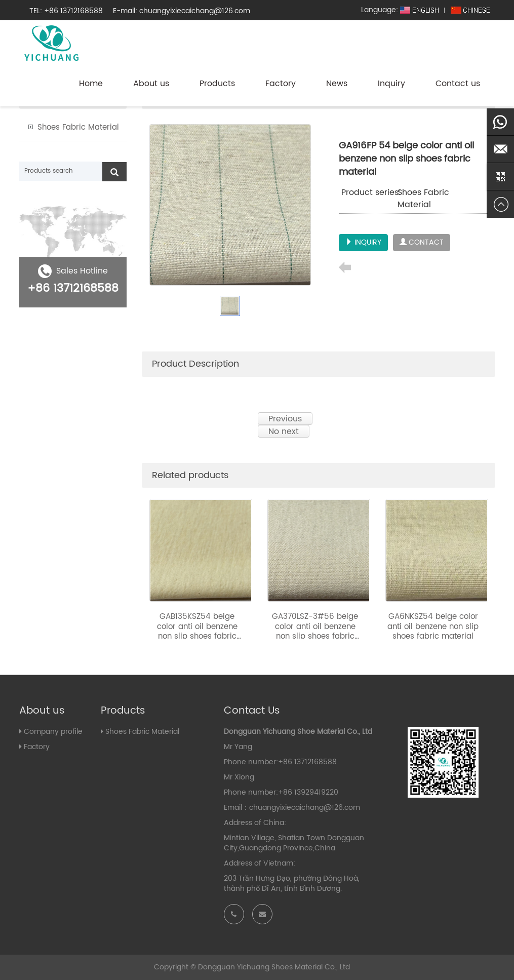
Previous (285, 419)
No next (284, 431)
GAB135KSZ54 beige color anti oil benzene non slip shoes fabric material (197, 632)
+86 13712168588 (73, 288)
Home (91, 84)
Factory (281, 84)
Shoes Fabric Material (423, 199)
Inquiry (391, 84)
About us (151, 84)
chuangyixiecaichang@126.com (305, 808)
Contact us (458, 84)
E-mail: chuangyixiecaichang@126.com (182, 11)
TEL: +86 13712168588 (66, 11)
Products (217, 84)
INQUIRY (363, 242)
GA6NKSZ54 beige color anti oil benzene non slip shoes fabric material (433, 626)
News (337, 84)
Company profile (53, 732)
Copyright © (175, 967)
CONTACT (422, 242)
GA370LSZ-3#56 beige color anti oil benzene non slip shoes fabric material (315, 632)
